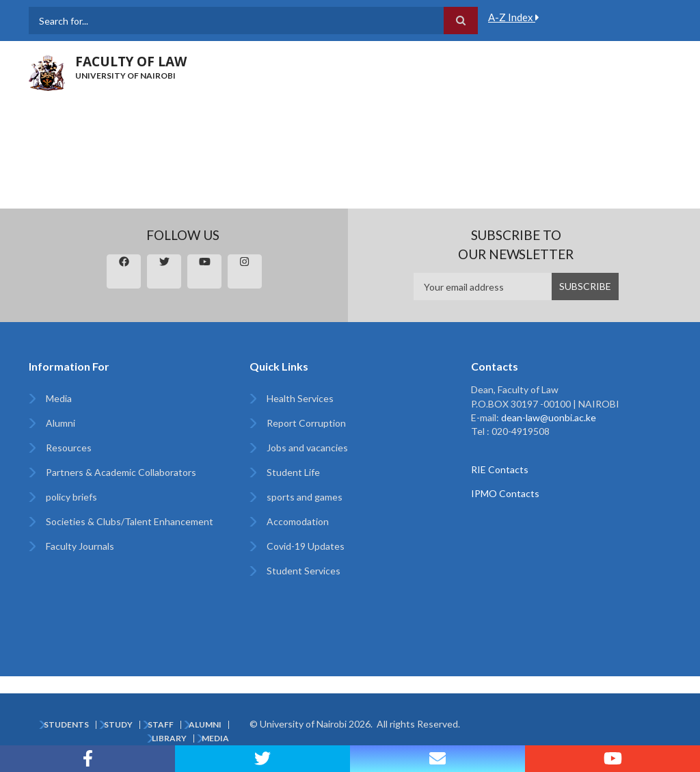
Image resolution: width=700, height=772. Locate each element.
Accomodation (298, 521)
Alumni (60, 423)
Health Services (300, 398)
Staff (161, 725)
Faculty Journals (80, 546)
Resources (69, 448)
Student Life (293, 472)
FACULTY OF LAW (131, 62)
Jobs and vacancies (307, 448)
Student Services (304, 571)
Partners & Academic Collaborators (121, 472)
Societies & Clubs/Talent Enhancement (130, 521)
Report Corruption (306, 423)
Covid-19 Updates (306, 546)
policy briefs (71, 497)
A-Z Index (514, 17)
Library (169, 738)
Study (118, 725)
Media (59, 398)
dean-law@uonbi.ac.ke (549, 417)
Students (66, 725)
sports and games (305, 497)
